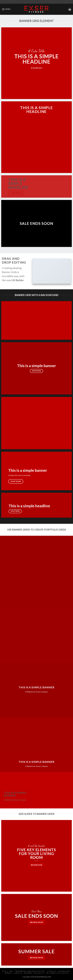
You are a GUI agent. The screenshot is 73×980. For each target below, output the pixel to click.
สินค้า (12, 971)
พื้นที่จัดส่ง (8, 973)
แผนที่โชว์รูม (18, 973)
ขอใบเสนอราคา (39, 973)
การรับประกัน (51, 971)
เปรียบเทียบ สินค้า (64, 971)
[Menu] (6, 9)
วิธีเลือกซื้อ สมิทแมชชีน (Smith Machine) (30, 971)
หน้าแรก (5, 971)
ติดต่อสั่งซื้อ (28, 973)
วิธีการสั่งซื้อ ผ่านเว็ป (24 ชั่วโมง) (57, 973)
